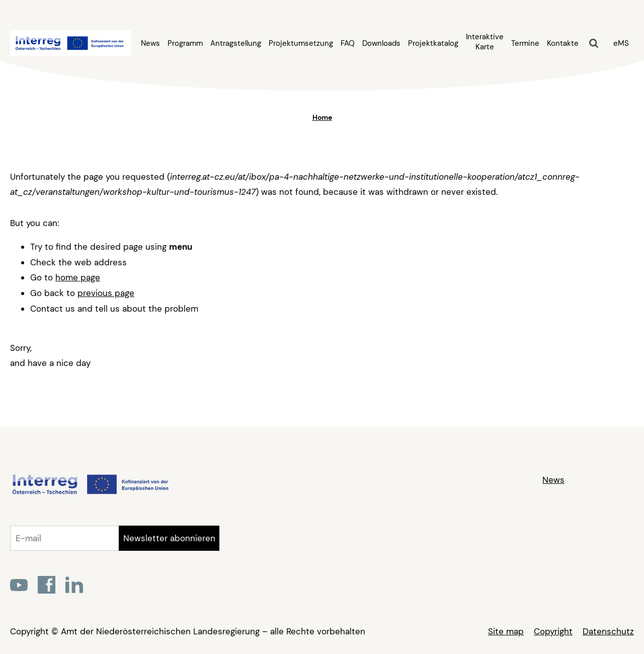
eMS (621, 43)
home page (78, 277)
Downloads (381, 44)
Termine (525, 44)
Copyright (553, 631)
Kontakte (563, 44)
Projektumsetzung (301, 44)
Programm (185, 44)
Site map (506, 631)
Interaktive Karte (485, 42)
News (150, 44)
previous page (106, 293)
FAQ (348, 44)
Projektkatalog (433, 44)
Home (322, 117)
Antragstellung (236, 44)
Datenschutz (608, 631)
